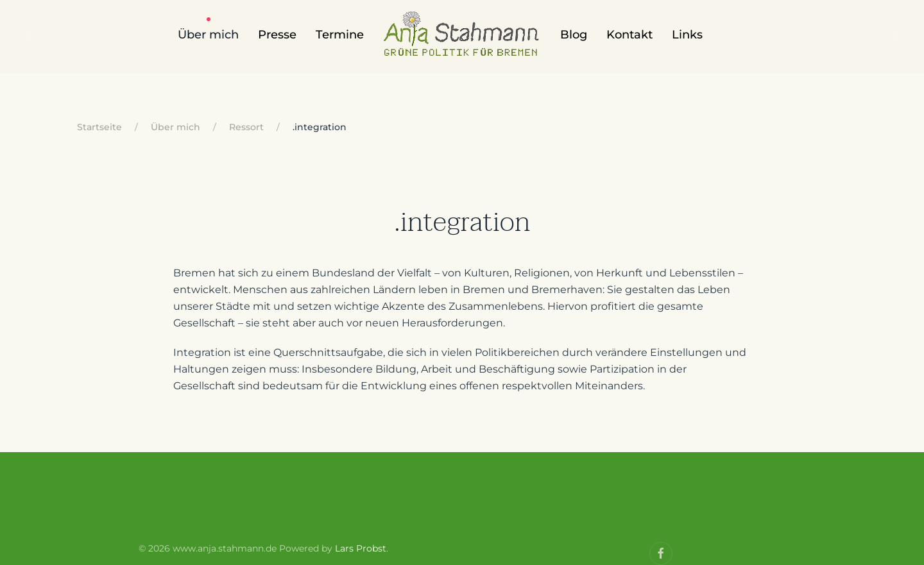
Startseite (99, 127)
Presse (277, 35)
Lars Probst (361, 548)
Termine (340, 35)
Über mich (208, 35)
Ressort (246, 127)
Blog (574, 35)
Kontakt (629, 35)
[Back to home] (462, 42)
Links (687, 35)
